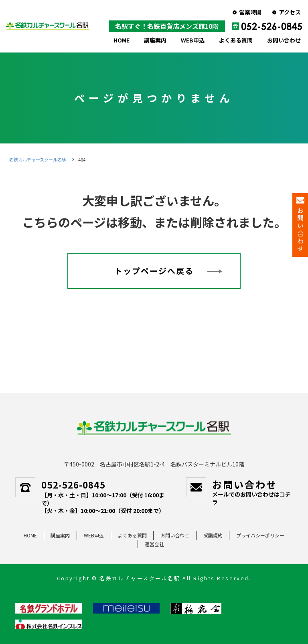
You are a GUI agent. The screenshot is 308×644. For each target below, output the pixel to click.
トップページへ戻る (154, 271)
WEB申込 (193, 40)
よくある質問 (236, 40)
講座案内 (155, 40)
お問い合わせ (284, 40)
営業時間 (250, 12)
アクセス (290, 12)
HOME (122, 40)
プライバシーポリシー (260, 535)
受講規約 (213, 535)
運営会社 (154, 544)
